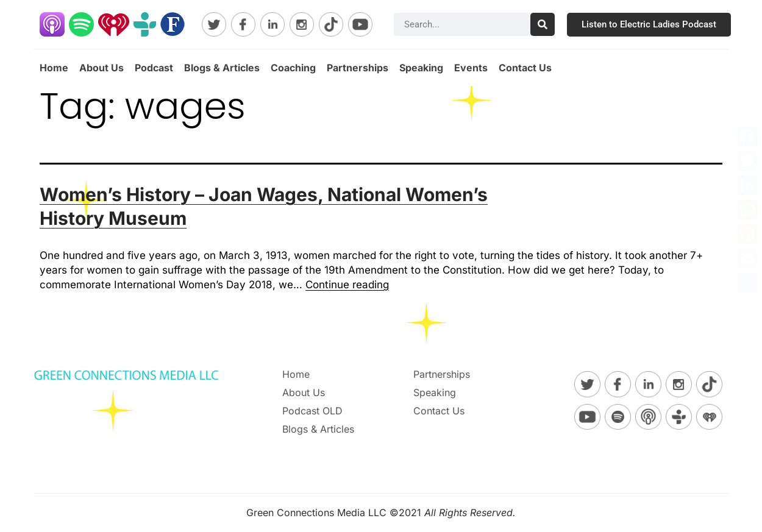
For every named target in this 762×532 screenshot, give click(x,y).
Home (54, 68)
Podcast (154, 68)
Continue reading (347, 285)
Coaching (293, 68)
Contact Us (525, 68)
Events (471, 68)
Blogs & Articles (222, 68)
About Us (101, 68)
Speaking (421, 68)
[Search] (543, 24)
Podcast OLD (312, 411)
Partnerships (358, 68)
